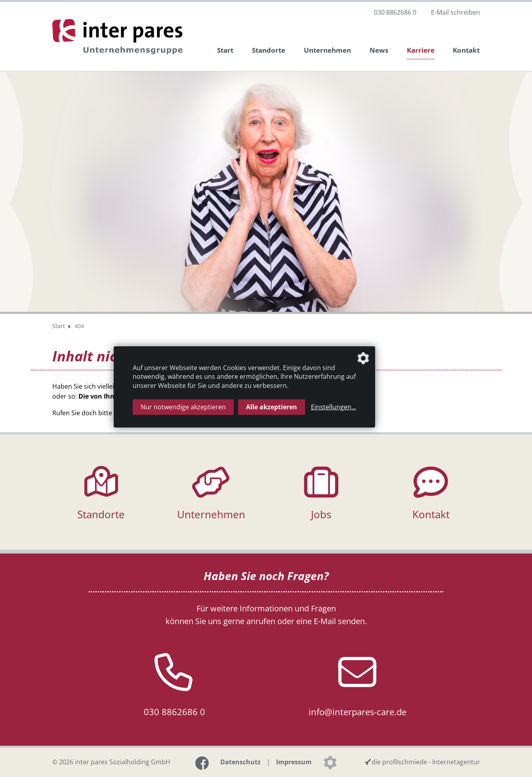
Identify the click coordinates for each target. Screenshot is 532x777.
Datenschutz (240, 762)
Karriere (421, 50)
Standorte (269, 50)
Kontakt (466, 50)
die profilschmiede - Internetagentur (426, 762)
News (379, 50)
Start (225, 50)
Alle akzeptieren (272, 407)
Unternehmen (327, 50)
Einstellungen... (334, 407)
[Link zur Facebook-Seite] (202, 763)
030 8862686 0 (395, 12)
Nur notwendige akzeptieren (183, 407)
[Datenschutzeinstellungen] (330, 762)
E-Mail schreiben (456, 12)
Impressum (294, 762)
